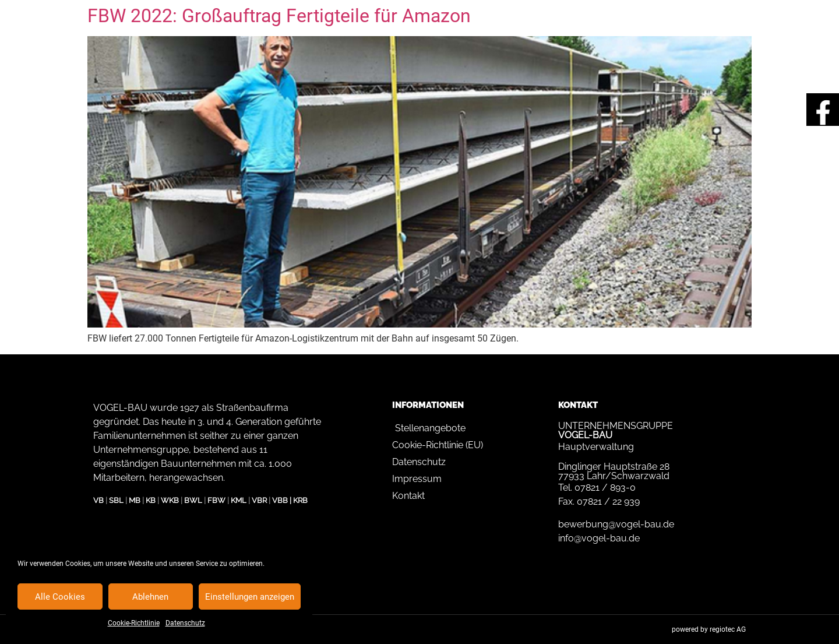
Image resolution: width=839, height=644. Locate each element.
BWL (193, 500)
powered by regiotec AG (709, 629)
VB (98, 500)
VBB (280, 500)
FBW (216, 500)
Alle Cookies (60, 597)
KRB (300, 500)
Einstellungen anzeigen (250, 597)
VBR (259, 500)
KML (239, 500)
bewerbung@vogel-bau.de (616, 524)
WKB (170, 500)
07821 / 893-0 (605, 488)
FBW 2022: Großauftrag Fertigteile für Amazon (279, 16)
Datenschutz (185, 623)
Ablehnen (150, 597)
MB (135, 500)
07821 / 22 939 (608, 502)
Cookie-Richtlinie (134, 623)
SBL (116, 500)
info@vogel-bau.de (599, 538)
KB (151, 500)
